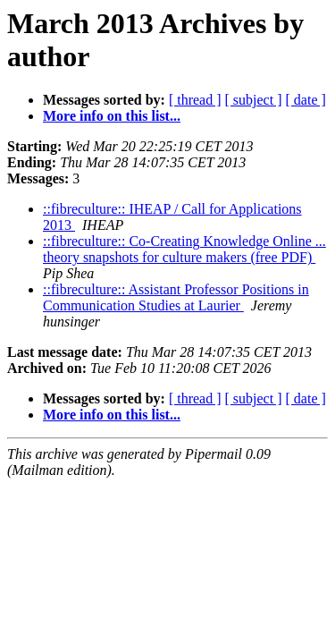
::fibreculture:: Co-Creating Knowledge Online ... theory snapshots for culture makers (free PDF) (184, 249)
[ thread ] (195, 100)
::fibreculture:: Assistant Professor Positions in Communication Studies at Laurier (176, 297)
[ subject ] (254, 100)
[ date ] (306, 100)
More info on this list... (112, 116)
